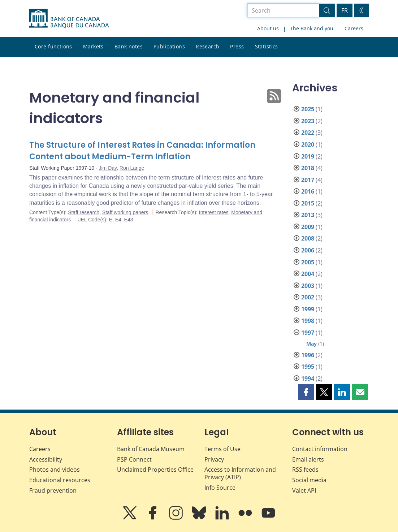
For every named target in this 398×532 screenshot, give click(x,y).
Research (207, 46)
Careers (354, 28)
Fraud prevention (53, 490)
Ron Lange (132, 168)
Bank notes (129, 46)
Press (237, 46)
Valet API (304, 490)
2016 (308, 191)
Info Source (220, 488)
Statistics (267, 46)
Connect (134, 459)
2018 (308, 168)
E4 (118, 220)
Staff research (84, 212)
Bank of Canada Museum (151, 449)
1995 (308, 367)
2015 (308, 203)
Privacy (214, 459)
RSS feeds (305, 470)
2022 (308, 133)
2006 (308, 250)
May (312, 344)
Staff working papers (125, 212)
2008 (308, 238)
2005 (308, 262)
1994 (308, 379)
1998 (308, 321)
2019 (308, 156)
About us (268, 28)
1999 (308, 309)
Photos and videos (55, 470)
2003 (308, 286)
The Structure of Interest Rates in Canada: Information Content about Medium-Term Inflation (142, 151)
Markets (93, 46)
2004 (308, 274)
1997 (308, 333)
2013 (308, 215)
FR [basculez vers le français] (345, 10)
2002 (308, 297)
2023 (308, 121)
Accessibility (46, 459)
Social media (309, 480)
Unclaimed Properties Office (155, 470)
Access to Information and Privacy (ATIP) (240, 473)
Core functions (53, 46)
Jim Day (108, 168)
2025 (308, 109)
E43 (129, 220)
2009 (308, 227)
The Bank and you (312, 28)
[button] (306, 392)
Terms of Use (222, 449)
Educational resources (60, 480)
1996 (308, 355)
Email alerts (308, 459)
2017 (308, 180)
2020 (308, 144)
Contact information (320, 449)
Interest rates (214, 212)
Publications (169, 46)
